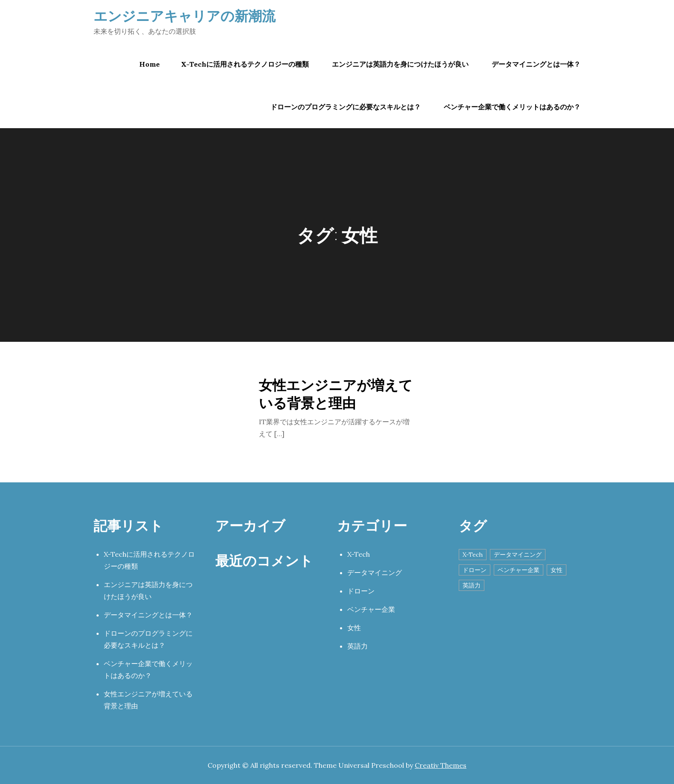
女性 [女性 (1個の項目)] (557, 570)
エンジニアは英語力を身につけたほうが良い (400, 64)
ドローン (361, 591)
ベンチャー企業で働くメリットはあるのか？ (512, 107)
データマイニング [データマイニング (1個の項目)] (518, 555)
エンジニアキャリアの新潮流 (185, 16)
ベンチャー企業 (371, 609)
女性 (354, 628)
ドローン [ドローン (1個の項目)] (475, 570)
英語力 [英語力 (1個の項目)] (472, 585)
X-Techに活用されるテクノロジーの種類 (245, 64)
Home (149, 64)
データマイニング (375, 573)
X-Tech (359, 554)
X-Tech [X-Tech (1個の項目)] (473, 555)
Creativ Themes (441, 765)
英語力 (358, 646)
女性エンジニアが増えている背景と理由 (336, 394)
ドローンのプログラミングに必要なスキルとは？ (346, 107)
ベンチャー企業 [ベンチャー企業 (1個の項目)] (519, 570)
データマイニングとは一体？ (536, 64)
